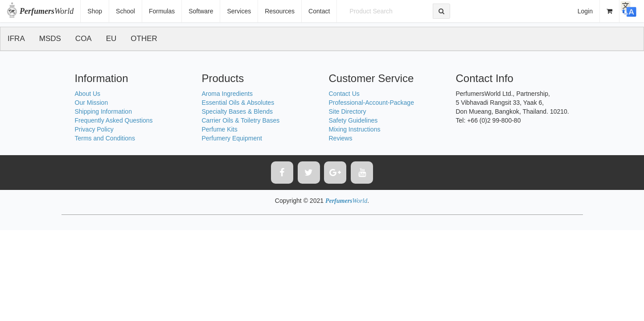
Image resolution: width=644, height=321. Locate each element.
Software (201, 11)
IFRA (16, 39)
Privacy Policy (94, 129)
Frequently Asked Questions (114, 120)
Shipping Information (103, 111)
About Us (88, 94)
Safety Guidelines (353, 120)
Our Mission (92, 103)
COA (84, 39)
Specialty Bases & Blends (238, 111)
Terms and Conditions (105, 138)
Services (239, 11)
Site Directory (348, 111)
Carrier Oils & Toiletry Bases (241, 120)
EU (111, 39)
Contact (319, 11)
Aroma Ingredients (227, 94)
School (125, 11)
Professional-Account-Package (371, 103)
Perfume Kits (220, 129)
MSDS (50, 39)
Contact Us (344, 94)
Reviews (341, 138)
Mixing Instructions (355, 129)
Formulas (162, 11)
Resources (280, 11)
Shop (95, 11)
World (47, 11)
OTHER (144, 39)
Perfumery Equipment (232, 138)
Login (585, 11)
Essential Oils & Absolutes (238, 103)
